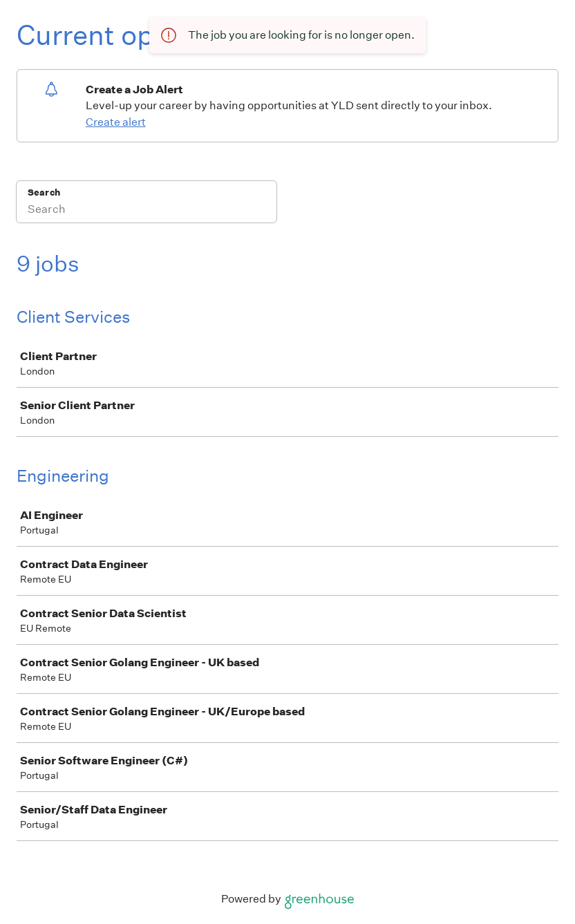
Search (44, 192)
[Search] (147, 211)
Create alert (116, 122)
